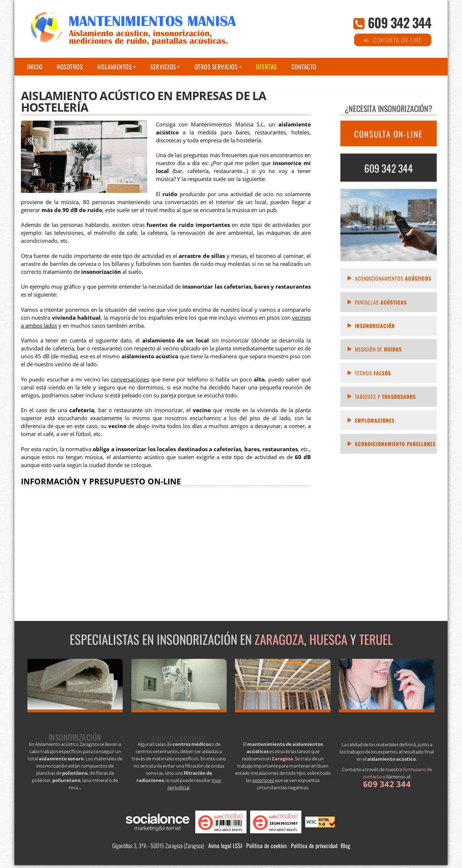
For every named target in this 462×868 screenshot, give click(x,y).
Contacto (304, 67)
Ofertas (266, 67)
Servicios (163, 67)
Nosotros (70, 67)
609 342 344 (400, 22)
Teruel (376, 639)
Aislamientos (114, 67)
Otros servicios (216, 67)
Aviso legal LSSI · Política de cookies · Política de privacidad (273, 846)
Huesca (328, 639)
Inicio (35, 67)
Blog (345, 846)
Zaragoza (279, 639)
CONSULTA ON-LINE (388, 134)
